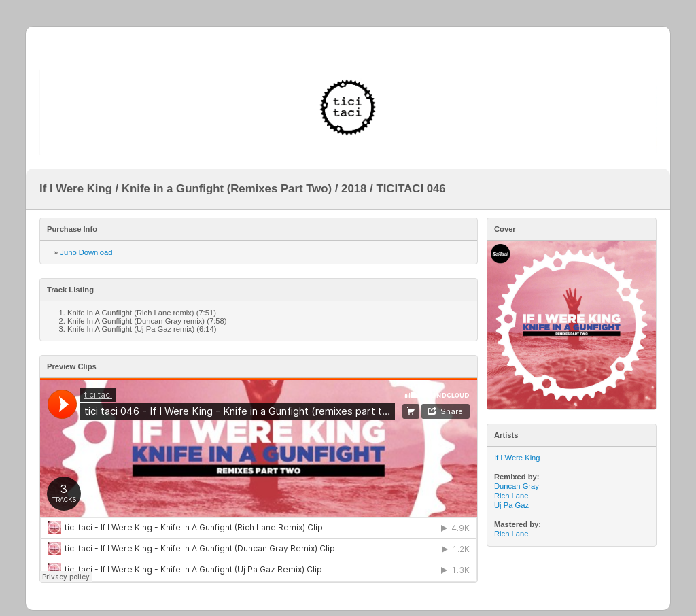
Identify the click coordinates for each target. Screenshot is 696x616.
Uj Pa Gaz (511, 505)
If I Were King (517, 458)
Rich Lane (511, 496)
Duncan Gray (517, 486)
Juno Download (86, 252)
